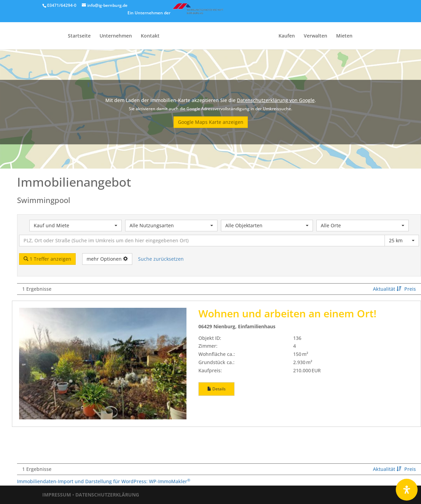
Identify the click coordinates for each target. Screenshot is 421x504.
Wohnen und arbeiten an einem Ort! (287, 313)
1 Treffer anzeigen (47, 259)
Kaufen (287, 36)
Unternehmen (116, 36)
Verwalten (315, 36)
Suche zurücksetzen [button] (161, 259)
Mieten (344, 36)
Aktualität (388, 289)
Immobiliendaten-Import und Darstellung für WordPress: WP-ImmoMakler (104, 481)
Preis (410, 289)
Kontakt (150, 36)
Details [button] (216, 389)
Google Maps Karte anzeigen (211, 122)
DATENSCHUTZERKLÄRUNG (107, 495)
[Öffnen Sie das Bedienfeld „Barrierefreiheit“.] (407, 490)
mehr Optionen (107, 259)
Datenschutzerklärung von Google (276, 100)
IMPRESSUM (57, 495)
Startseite (79, 36)
